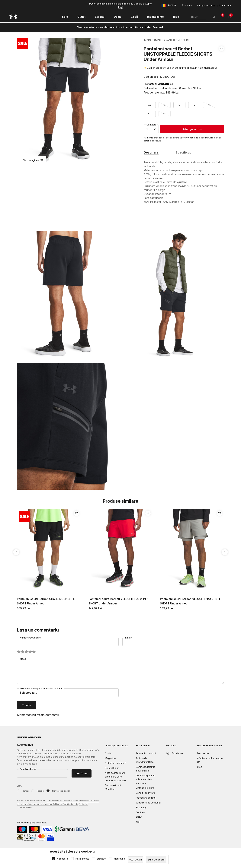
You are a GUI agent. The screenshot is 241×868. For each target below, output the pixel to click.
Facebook (178, 753)
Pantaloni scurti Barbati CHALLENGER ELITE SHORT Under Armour (46, 601)
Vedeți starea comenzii (148, 803)
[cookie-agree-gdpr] (156, 860)
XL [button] (209, 105)
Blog (200, 767)
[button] (222, 63)
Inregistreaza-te (206, 6)
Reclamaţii (141, 808)
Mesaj (23, 659)
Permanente (82, 859)
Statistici (101, 859)
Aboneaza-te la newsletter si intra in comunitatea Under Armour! (120, 27)
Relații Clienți (112, 768)
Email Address (28, 769)
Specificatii (184, 152)
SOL (138, 822)
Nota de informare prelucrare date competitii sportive (115, 777)
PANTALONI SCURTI (178, 40)
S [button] (165, 105)
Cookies (140, 812)
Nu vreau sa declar (61, 791)
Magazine (110, 758)
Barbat (26, 791)
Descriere (151, 152)
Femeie (40, 791)
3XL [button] (165, 114)
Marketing (119, 859)
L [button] (194, 105)
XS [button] (150, 105)
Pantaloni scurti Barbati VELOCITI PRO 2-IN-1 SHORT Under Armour (118, 601)
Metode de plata (145, 788)
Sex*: (19, 786)
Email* (129, 638)
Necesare (62, 859)
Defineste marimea (116, 763)
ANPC (139, 817)
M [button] (180, 105)
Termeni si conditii (146, 753)
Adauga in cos (192, 129)
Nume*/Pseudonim (30, 638)
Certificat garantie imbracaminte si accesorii (145, 779)
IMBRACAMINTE (153, 40)
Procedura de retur (146, 798)
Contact (109, 753)
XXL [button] (150, 114)
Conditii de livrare (145, 793)
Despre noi (203, 753)
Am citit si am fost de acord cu (58, 804)
